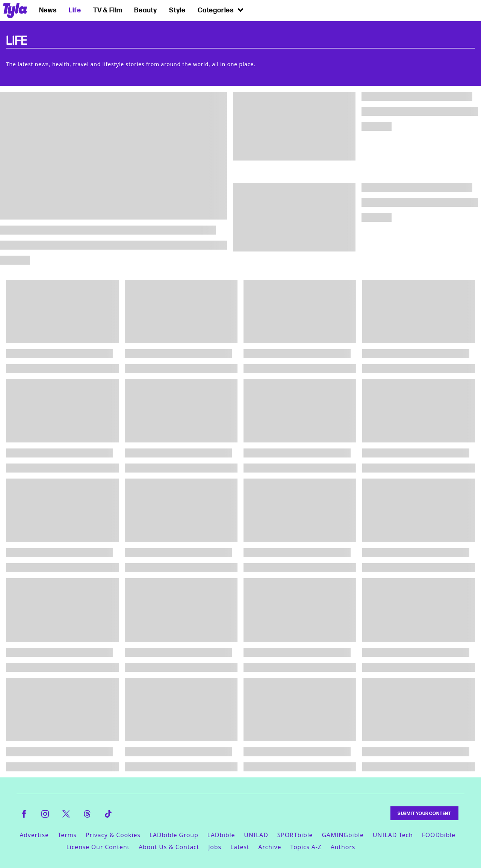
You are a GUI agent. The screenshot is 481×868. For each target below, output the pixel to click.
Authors (343, 847)
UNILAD (256, 835)
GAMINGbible (343, 835)
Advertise (34, 835)
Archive (270, 847)
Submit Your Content (424, 813)
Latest (240, 847)
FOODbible (439, 835)
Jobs (215, 847)
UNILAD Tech (393, 835)
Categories (221, 10)
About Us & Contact (169, 847)
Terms (67, 835)
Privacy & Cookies (113, 835)
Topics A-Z (306, 847)
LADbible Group (174, 835)
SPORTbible (295, 835)
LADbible (221, 835)
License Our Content (98, 847)
